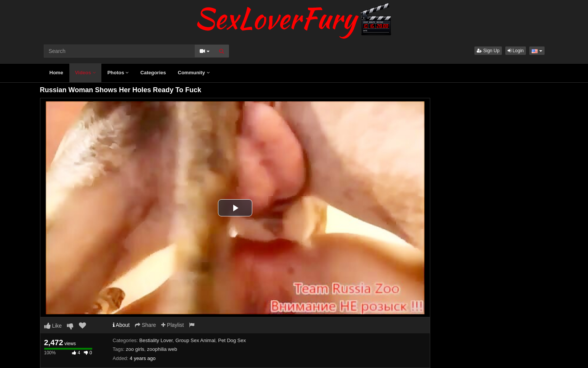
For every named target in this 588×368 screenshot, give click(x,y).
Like (53, 326)
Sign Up (488, 51)
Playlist (172, 325)
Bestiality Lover (156, 340)
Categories (153, 73)
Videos (85, 73)
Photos (118, 73)
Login (516, 51)
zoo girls (135, 349)
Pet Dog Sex (232, 340)
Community (194, 73)
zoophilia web (162, 349)
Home (56, 73)
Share (145, 325)
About (121, 325)
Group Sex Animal (195, 340)
